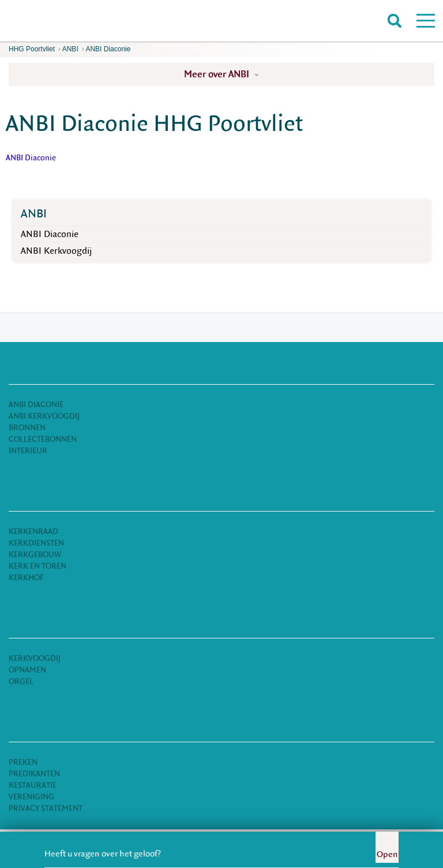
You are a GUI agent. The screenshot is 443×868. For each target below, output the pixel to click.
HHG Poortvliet (32, 49)
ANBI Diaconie (108, 49)
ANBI (70, 49)
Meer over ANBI (221, 74)
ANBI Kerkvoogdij (56, 251)
